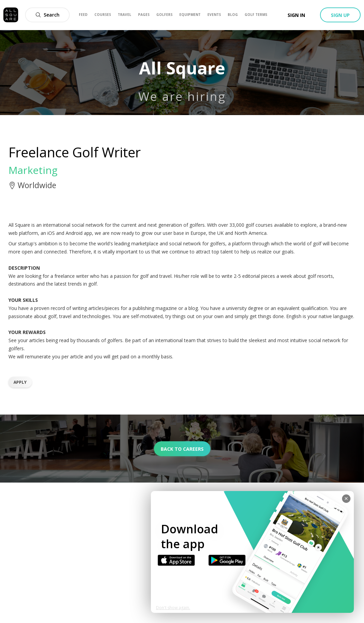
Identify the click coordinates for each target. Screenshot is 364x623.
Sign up (340, 15)
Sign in (296, 15)
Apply (20, 382)
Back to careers (182, 449)
